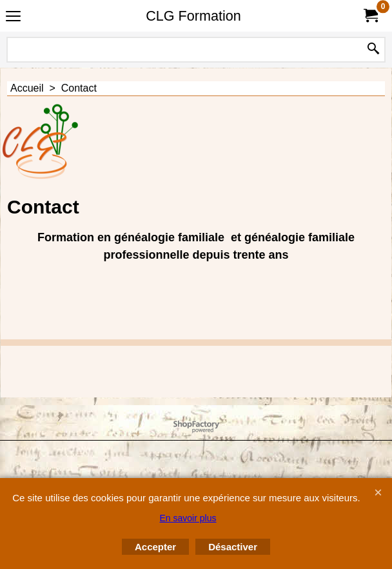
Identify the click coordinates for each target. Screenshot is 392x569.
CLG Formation (193, 16)
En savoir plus (188, 518)
